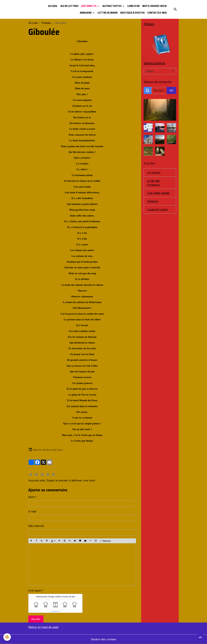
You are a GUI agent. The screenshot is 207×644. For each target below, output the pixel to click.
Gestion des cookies (103, 639)
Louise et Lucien (157, 209)
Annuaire (86, 13)
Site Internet (36, 526)
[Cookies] (7, 637)
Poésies (46, 23)
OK (171, 90)
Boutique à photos (132, 13)
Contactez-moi (157, 13)
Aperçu (105, 541)
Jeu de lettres (69, 6)
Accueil (53, 6)
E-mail (32, 511)
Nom (31, 497)
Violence (153, 201)
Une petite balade (158, 193)
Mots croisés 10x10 (154, 6)
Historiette (89, 6)
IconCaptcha (55, 611)
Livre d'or (134, 6)
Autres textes (112, 6)
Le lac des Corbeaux (154, 183)
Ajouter (36, 619)
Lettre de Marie (108, 13)
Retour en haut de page (43, 627)
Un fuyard (154, 172)
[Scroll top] (200, 637)
